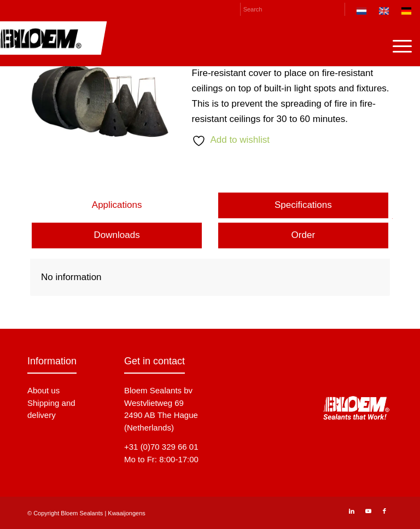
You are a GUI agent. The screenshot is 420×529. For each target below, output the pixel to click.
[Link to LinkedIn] (352, 511)
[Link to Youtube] (368, 511)
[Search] (293, 9)
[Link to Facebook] (384, 511)
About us (43, 390)
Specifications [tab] (303, 205)
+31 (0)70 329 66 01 (161, 447)
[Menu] (397, 46)
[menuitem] (362, 13)
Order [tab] (303, 235)
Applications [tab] (117, 205)
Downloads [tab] (117, 235)
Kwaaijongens (127, 513)
